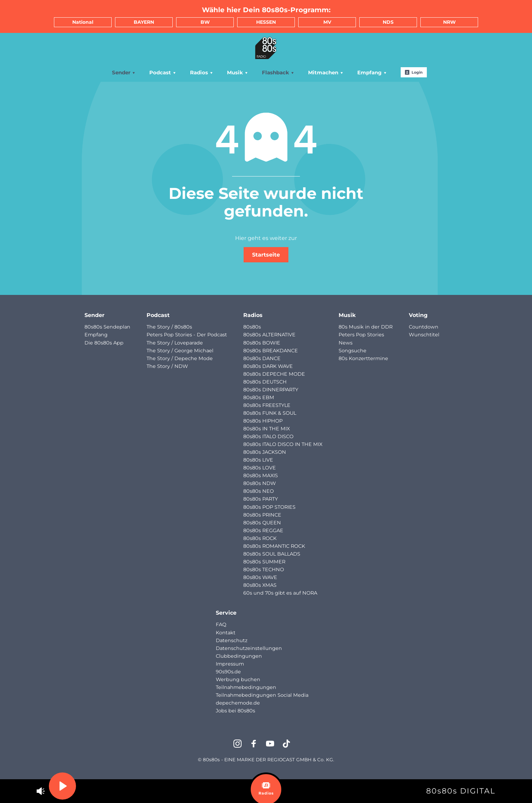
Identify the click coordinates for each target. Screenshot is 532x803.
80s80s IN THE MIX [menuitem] (267, 429)
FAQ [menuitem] (221, 624)
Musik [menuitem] (238, 72)
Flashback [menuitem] (278, 72)
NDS (388, 22)
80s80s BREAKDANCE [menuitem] (271, 351)
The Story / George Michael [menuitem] (180, 351)
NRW (449, 22)
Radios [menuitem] (202, 72)
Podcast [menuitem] (163, 72)
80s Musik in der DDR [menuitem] (366, 327)
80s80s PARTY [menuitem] (261, 499)
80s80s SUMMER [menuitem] (264, 562)
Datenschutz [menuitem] (232, 640)
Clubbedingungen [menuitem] (239, 656)
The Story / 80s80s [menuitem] (169, 327)
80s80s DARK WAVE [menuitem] (268, 366)
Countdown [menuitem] (424, 327)
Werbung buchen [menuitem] (238, 679)
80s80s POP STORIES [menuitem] (269, 507)
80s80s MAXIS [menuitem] (261, 475)
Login (414, 72)
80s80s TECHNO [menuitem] (264, 569)
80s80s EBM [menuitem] (259, 397)
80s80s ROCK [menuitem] (260, 538)
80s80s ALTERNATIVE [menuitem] (269, 335)
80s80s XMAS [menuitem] (260, 585)
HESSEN (266, 22)
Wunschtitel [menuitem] (424, 335)
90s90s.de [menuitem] (228, 672)
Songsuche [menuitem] (353, 351)
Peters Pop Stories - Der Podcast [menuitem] (187, 335)
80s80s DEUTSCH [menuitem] (265, 382)
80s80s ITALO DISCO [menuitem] (268, 436)
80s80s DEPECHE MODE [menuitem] (274, 374)
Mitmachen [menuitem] (326, 72)
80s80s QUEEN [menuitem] (262, 523)
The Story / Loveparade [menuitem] (175, 343)
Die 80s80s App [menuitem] (104, 343)
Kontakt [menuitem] (226, 633)
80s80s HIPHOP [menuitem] (263, 421)
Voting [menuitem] (418, 315)
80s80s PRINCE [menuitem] (262, 515)
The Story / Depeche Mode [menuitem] (180, 358)
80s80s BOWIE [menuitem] (262, 343)
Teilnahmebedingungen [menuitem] (246, 687)
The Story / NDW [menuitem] (167, 366)
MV (327, 22)
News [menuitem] (346, 343)
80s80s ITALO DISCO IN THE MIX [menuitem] (283, 444)
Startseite (266, 255)
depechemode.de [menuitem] (238, 703)
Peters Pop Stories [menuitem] (361, 335)
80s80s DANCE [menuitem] (262, 358)
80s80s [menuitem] (252, 327)
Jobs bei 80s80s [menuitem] (235, 711)
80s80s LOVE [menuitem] (260, 468)
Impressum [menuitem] (230, 664)
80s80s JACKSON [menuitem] (265, 452)
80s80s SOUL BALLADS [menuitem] (272, 554)
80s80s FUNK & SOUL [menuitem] (270, 413)
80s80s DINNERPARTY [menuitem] (271, 390)
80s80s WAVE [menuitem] (260, 577)
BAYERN (144, 22)
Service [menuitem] (226, 613)
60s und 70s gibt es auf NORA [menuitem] (280, 593)
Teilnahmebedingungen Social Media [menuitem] (262, 695)
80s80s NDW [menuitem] (260, 483)
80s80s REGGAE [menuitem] (263, 530)
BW (205, 22)
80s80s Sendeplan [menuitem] (107, 327)
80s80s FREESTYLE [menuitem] (267, 405)
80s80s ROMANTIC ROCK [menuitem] (274, 546)
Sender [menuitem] (124, 72)
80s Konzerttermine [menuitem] (363, 358)
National (83, 22)
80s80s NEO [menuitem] (259, 491)
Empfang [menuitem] (372, 72)
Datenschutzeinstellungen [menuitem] (249, 648)
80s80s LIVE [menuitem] (258, 460)
